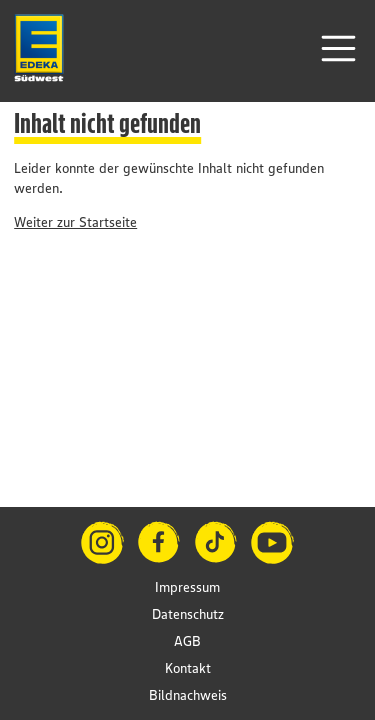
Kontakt (188, 668)
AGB (187, 641)
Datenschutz (188, 614)
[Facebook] (159, 542)
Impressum (187, 587)
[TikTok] (216, 542)
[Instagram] (102, 542)
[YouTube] (272, 542)
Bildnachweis (188, 695)
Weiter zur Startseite (75, 222)
